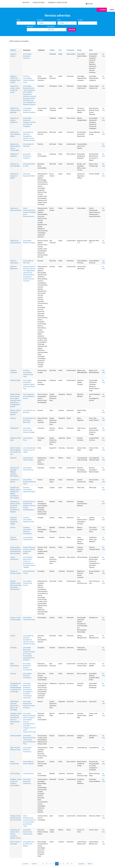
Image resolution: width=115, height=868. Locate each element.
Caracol (13, 636)
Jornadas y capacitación (57, 3)
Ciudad (80, 20)
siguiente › (82, 864)
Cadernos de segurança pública (14, 176)
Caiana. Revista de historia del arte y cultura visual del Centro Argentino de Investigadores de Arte (16, 400)
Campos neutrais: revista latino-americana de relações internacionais (16, 585)
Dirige (79, 50)
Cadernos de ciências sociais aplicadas (15, 110)
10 (67, 864)
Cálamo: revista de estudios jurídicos (15, 412)
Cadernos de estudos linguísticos (14, 120)
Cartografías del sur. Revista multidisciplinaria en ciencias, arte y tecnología (16, 688)
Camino (13, 527)
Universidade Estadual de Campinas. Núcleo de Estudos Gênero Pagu (29, 384)
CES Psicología (15, 774)
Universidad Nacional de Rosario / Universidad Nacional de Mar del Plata (29, 740)
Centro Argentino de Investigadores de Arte (29, 396)
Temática (40, 20)
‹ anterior (34, 864)
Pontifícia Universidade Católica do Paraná (29, 490)
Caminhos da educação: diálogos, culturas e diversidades (14, 472)
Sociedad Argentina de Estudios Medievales (29, 420)
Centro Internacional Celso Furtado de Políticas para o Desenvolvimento (29, 212)
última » (90, 864)
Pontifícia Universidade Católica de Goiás (29, 520)
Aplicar (72, 30)
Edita (91, 50)
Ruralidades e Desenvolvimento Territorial (29, 279)
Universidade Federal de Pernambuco (27, 676)
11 (72, 864)
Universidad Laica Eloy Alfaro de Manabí (29, 844)
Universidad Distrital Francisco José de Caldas (29, 450)
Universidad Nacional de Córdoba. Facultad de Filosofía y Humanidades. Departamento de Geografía (29, 654)
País (59, 20)
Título (18, 20)
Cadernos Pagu (15, 380)
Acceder (89, 4)
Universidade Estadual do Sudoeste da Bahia (29, 110)
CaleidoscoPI (14, 428)
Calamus (13, 418)
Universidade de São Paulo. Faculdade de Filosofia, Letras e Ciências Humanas (29, 136)
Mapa (112, 10)
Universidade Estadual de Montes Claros (29, 482)
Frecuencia (51, 26)
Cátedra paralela (16, 736)
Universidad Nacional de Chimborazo (27, 781)
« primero (25, 864)
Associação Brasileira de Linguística (27, 156)
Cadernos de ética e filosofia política (15, 134)
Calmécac (13, 458)
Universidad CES (28, 774)
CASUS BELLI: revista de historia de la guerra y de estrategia (15, 706)
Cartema (13, 674)
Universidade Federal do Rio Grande (28, 583)
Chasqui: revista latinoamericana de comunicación (16, 818)
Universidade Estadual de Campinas (27, 56)
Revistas (26, 3)
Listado (103, 10)
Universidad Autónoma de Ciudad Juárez (28, 832)
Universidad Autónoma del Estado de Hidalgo (29, 430)
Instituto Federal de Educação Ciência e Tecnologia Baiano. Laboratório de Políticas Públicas (29, 271)
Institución (30, 26)
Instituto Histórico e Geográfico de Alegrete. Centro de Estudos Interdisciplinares (29, 506)
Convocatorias (39, 3)
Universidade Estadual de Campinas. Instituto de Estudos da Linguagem (29, 122)
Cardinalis (13, 648)
